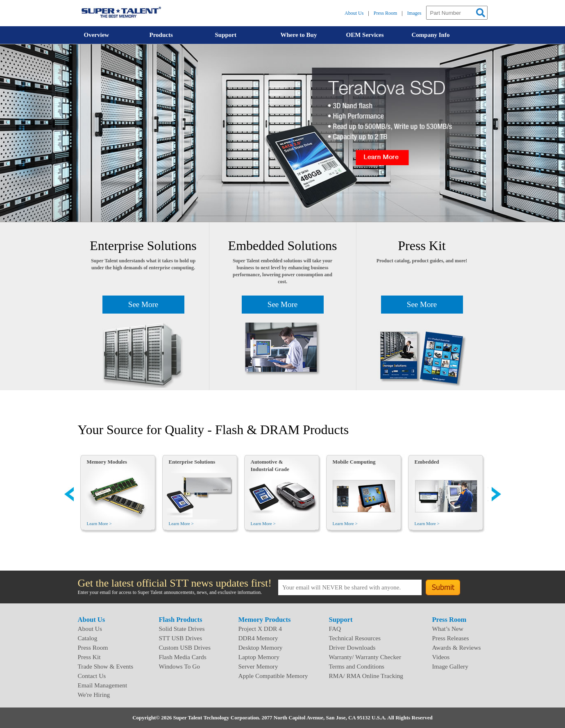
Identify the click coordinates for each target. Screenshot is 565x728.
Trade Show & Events (106, 666)
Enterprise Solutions (192, 462)
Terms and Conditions (357, 666)
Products (161, 35)
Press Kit (89, 657)
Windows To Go (180, 666)
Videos (441, 657)
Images (414, 13)
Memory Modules (107, 462)
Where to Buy (299, 35)
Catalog (88, 638)
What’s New (448, 629)
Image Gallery (450, 666)
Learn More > (99, 523)
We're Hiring (94, 695)
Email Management (103, 685)
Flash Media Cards (183, 657)
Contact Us (92, 676)
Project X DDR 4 (260, 629)
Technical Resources (355, 638)
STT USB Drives (181, 638)
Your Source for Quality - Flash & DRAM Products (213, 430)
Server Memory (258, 666)
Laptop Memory (259, 657)
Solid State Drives (182, 629)
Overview (97, 35)
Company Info (431, 35)
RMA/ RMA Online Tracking (366, 676)
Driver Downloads (352, 647)
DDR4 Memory (258, 638)
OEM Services (365, 35)
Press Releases (451, 638)
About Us (354, 13)
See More (143, 304)
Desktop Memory (261, 647)
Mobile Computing (354, 462)
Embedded (427, 462)
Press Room (386, 13)
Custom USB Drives (185, 647)
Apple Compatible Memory (273, 676)
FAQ (335, 629)
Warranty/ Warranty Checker (365, 657)
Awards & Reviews (457, 647)
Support (226, 35)
